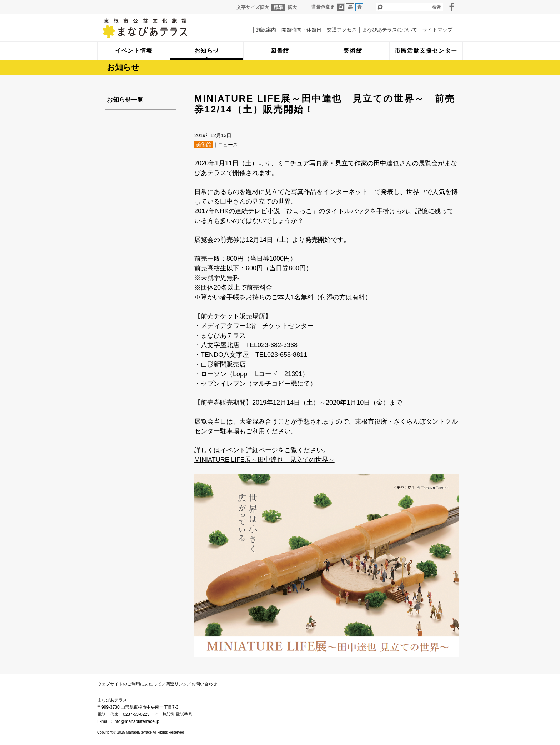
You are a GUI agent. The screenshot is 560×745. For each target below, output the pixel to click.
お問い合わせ (204, 684)
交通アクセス (342, 30)
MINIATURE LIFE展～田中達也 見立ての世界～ (264, 460)
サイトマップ (437, 30)
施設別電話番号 (177, 714)
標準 (278, 7)
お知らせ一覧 (125, 100)
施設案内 (266, 30)
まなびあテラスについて (390, 30)
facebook (452, 7)
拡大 (292, 7)
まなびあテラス (160, 28)
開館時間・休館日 (301, 30)
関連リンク (176, 684)
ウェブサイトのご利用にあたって (129, 684)
